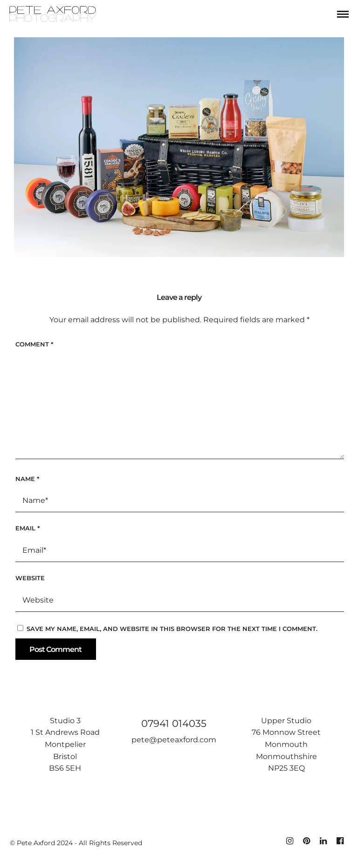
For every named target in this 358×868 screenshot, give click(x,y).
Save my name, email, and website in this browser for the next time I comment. (172, 629)
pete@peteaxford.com (174, 740)
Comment (34, 344)
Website (30, 578)
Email (28, 528)
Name (27, 479)
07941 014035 (174, 723)
